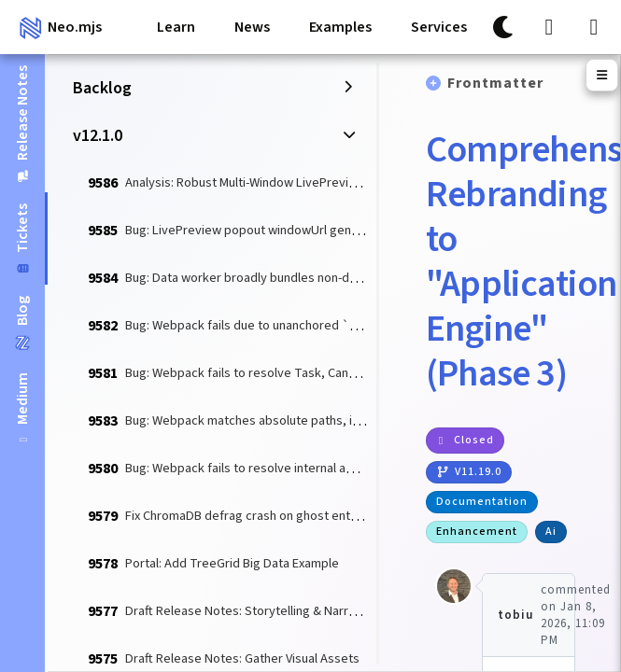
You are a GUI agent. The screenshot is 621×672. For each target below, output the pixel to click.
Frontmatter (495, 83)
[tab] (22, 409)
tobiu (515, 615)
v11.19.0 (469, 472)
